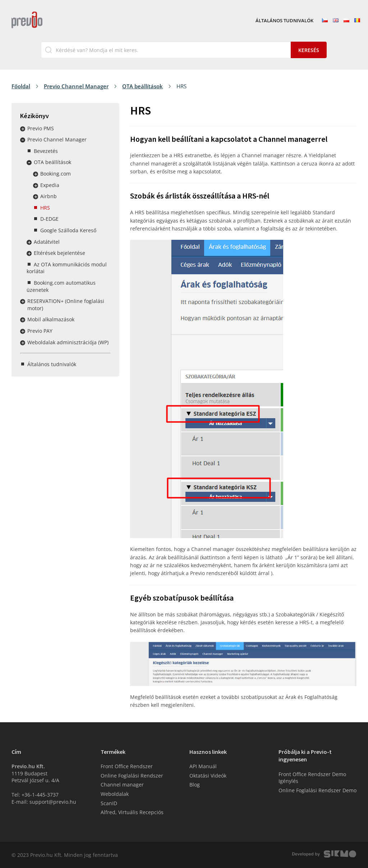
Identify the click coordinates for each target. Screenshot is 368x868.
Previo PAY (40, 331)
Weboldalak (115, 794)
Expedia (50, 185)
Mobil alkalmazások (51, 319)
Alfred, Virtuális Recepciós (132, 812)
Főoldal (21, 86)
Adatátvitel (47, 242)
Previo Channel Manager (76, 86)
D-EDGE (49, 219)
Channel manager (122, 785)
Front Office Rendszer (127, 766)
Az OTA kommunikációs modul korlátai (67, 268)
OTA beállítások (142, 86)
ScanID (109, 803)
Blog (195, 785)
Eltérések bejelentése (59, 253)
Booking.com (56, 174)
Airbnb (49, 196)
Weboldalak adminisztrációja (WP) (68, 342)
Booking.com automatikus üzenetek (61, 286)
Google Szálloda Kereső (68, 230)
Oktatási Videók (208, 776)
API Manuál (203, 766)
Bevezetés (46, 151)
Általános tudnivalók (284, 21)
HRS (45, 208)
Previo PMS (41, 128)
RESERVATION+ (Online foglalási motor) (66, 305)
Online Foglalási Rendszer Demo (318, 790)
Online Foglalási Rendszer (132, 776)
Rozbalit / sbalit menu (23, 129)
